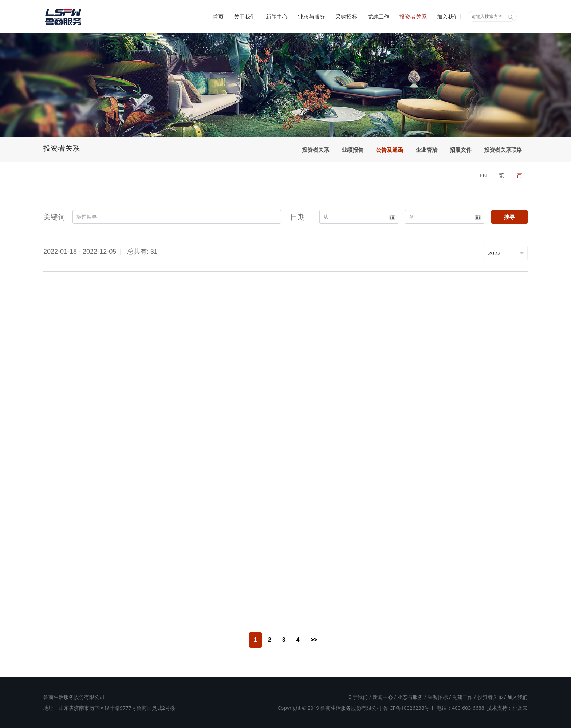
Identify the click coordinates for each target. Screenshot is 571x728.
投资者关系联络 (503, 150)
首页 (218, 16)
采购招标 (346, 16)
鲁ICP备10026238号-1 (409, 708)
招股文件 (461, 150)
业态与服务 (312, 16)
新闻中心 (277, 16)
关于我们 (245, 16)
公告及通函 (389, 150)
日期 (298, 217)
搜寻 (509, 217)
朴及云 (520, 708)
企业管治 (426, 150)
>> (314, 640)
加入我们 (448, 16)
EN (483, 175)
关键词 (54, 217)
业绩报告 (353, 150)
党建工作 (378, 16)
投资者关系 (413, 16)
